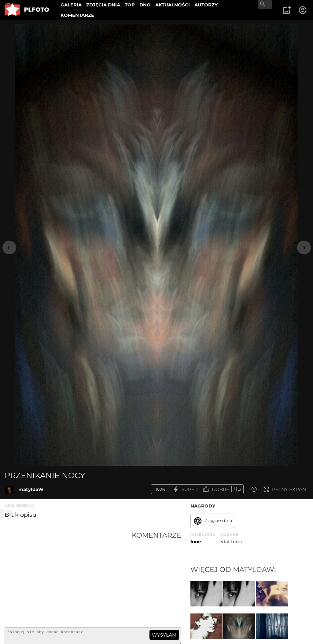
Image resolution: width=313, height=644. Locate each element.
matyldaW (31, 489)
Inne (196, 542)
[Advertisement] (68, 577)
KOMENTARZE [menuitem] (77, 15)
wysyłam (164, 635)
